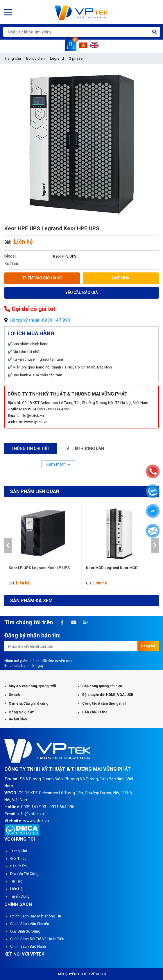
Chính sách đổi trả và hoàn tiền (37, 939)
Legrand (57, 58)
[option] (43, 546)
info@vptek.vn (32, 415)
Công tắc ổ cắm (22, 712)
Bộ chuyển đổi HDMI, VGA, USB (108, 695)
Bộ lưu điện (35, 58)
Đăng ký (148, 646)
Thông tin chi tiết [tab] (31, 449)
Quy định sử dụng (25, 931)
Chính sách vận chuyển (30, 924)
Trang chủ (13, 58)
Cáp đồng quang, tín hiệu (102, 686)
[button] (8, 545)
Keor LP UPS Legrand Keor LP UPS (39, 568)
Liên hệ (16, 889)
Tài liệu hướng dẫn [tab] (84, 449)
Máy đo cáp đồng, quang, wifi (32, 686)
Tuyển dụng (20, 896)
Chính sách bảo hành (28, 946)
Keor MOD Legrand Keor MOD (112, 568)
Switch (14, 695)
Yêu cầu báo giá (82, 293)
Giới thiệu (18, 858)
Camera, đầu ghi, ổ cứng (28, 703)
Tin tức (16, 881)
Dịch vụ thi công (24, 874)
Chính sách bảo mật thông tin (36, 916)
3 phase (76, 58)
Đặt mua (121, 278)
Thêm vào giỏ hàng (42, 278)
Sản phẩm (18, 866)
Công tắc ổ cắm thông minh (105, 703)
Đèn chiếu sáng (95, 712)
